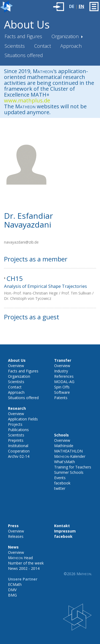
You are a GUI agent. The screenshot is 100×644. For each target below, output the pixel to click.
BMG (12, 595)
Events (60, 478)
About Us (27, 24)
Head (20, 558)
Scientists (15, 46)
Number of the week (26, 563)
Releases (16, 536)
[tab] (50, 288)
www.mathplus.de (27, 100)
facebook (62, 483)
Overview (16, 366)
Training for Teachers (73, 467)
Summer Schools (69, 472)
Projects (15, 424)
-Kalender (70, 456)
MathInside (64, 446)
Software (62, 392)
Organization (66, 36)
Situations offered (24, 55)
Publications (18, 430)
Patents (61, 398)
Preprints (16, 440)
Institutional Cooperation (19, 448)
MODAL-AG (64, 382)
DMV (12, 590)
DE (72, 6)
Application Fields (23, 419)
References (64, 376)
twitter (60, 488)
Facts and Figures (23, 36)
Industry (61, 371)
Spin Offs (62, 387)
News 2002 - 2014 (24, 568)
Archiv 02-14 (19, 456)
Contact (43, 46)
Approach (71, 46)
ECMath (15, 584)
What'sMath (65, 462)
